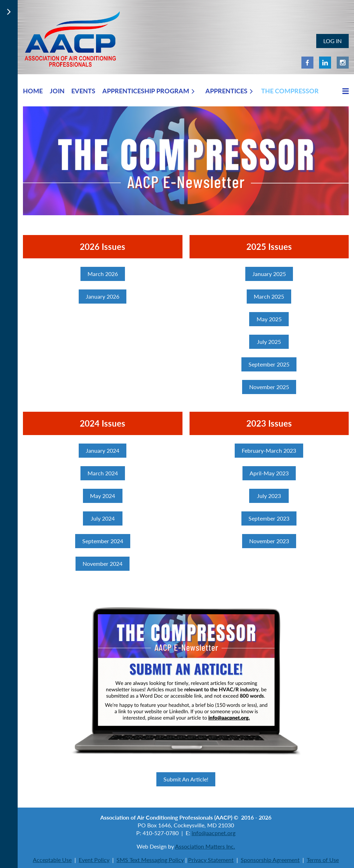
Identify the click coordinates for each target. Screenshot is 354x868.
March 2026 (103, 274)
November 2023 (269, 541)
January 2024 (103, 450)
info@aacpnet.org (214, 833)
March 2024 (103, 473)
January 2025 (269, 274)
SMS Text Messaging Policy (150, 860)
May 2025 (269, 319)
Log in (332, 41)
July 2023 (269, 496)
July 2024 (103, 518)
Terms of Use (323, 860)
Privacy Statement (211, 860)
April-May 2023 (269, 473)
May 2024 (103, 496)
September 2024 (103, 541)
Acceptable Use (52, 860)
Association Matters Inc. (205, 846)
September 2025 (269, 364)
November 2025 (269, 387)
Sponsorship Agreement (270, 860)
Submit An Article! (186, 779)
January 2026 (103, 296)
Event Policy (94, 860)
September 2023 (269, 518)
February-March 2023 (269, 450)
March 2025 (269, 296)
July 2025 (269, 342)
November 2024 (103, 564)
